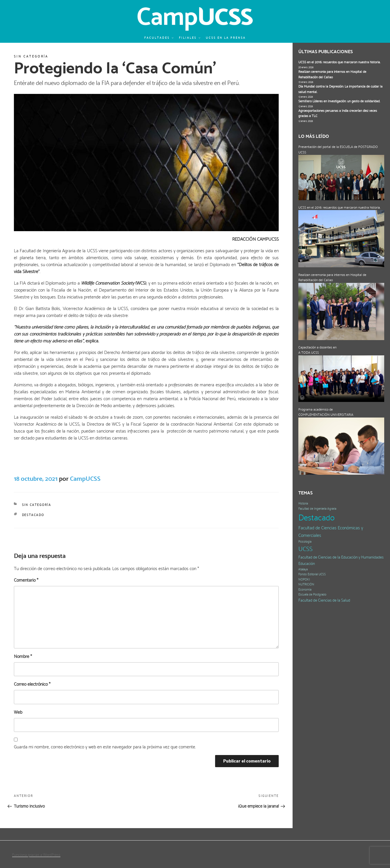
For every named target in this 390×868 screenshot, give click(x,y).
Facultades (159, 38)
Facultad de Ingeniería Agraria (317, 509)
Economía (305, 590)
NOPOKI (304, 579)
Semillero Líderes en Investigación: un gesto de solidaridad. (339, 101)
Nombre (23, 656)
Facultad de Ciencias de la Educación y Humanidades (341, 557)
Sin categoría (31, 56)
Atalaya (303, 569)
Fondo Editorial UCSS (312, 574)
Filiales (190, 38)
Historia (303, 503)
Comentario (26, 580)
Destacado (33, 515)
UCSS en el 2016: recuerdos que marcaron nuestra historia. (339, 62)
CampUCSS (85, 478)
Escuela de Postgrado (312, 595)
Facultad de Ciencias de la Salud (324, 600)
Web (18, 712)
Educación (307, 564)
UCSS (305, 549)
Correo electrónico (32, 684)
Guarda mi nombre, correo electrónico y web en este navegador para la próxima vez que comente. (105, 747)
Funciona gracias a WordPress (36, 855)
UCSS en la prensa (226, 38)
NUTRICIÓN (306, 584)
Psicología (305, 542)
